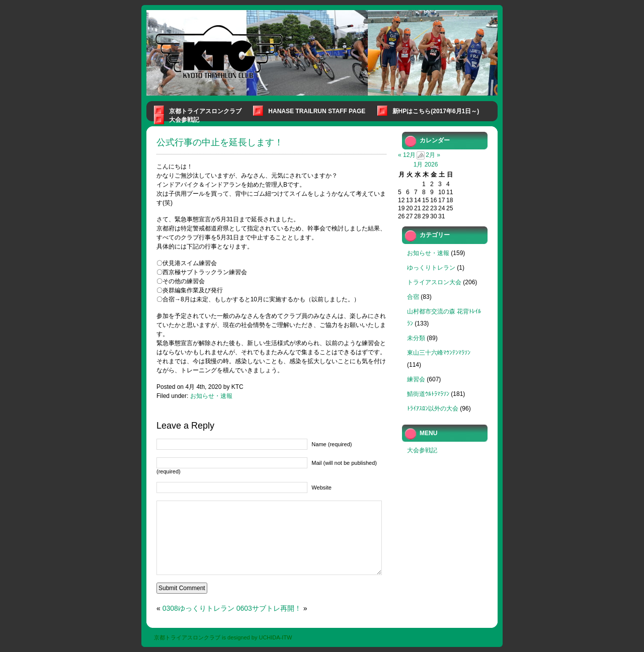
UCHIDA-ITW (275, 637)
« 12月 (407, 155)
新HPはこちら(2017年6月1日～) (436, 111)
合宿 (413, 297)
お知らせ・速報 (211, 396)
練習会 (416, 379)
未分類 (416, 338)
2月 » (433, 155)
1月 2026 (426, 165)
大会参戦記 (184, 120)
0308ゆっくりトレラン (198, 608)
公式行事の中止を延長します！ (220, 142)
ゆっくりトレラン (431, 268)
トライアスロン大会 (434, 282)
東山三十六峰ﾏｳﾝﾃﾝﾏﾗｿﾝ (439, 353)
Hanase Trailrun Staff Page (317, 111)
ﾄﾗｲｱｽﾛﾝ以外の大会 (433, 409)
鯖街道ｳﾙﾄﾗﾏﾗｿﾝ (428, 394)
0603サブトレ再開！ (269, 608)
